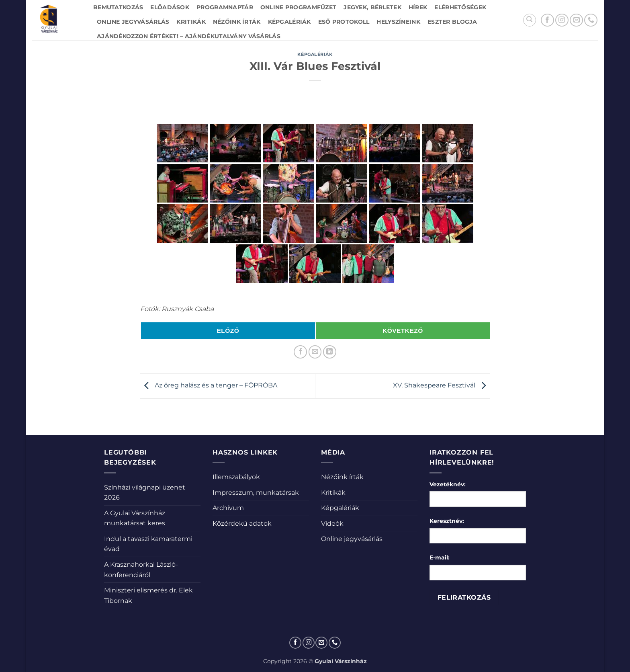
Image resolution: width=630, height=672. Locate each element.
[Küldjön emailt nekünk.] (576, 20)
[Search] (530, 20)
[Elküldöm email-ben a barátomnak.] (315, 352)
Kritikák (191, 22)
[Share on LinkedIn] (330, 352)
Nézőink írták (237, 22)
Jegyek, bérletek (372, 7)
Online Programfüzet (298, 7)
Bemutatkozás (118, 7)
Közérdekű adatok (242, 523)
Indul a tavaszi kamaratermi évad (148, 544)
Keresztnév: (447, 521)
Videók (332, 523)
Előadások (170, 7)
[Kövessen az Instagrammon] (562, 20)
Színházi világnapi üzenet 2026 (145, 493)
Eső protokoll (344, 22)
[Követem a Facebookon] (547, 20)
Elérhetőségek (460, 7)
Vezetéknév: (448, 484)
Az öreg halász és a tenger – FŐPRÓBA (209, 386)
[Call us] (591, 20)
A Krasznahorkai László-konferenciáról (141, 570)
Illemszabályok (236, 477)
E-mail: (440, 557)
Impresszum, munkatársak (256, 493)
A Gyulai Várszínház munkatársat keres (135, 518)
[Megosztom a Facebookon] (300, 352)
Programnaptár (225, 7)
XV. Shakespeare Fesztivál (441, 386)
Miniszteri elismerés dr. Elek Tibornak (148, 595)
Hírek (418, 7)
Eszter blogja (452, 22)
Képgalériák (289, 22)
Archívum (228, 508)
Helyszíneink (398, 22)
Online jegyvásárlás (133, 22)
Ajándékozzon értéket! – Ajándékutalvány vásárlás (189, 36)
